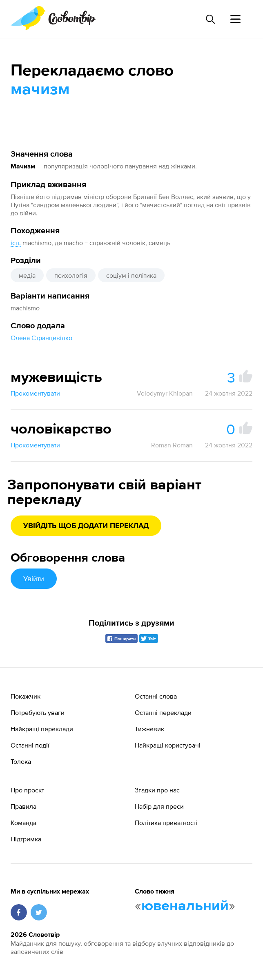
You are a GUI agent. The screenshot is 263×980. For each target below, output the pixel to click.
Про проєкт (27, 790)
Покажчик (26, 696)
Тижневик (149, 729)
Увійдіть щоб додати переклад (86, 526)
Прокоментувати (35, 393)
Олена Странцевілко (41, 338)
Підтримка (26, 839)
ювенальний (185, 906)
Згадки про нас (157, 790)
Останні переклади (163, 712)
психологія (71, 275)
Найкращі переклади (42, 729)
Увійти (34, 578)
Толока (21, 761)
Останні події (30, 745)
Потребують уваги (38, 712)
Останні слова (156, 696)
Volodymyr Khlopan (165, 393)
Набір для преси (159, 806)
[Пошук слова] (210, 19)
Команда (23, 823)
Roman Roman (172, 445)
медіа (27, 275)
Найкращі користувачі (168, 745)
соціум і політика (131, 275)
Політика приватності (166, 823)
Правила (23, 806)
